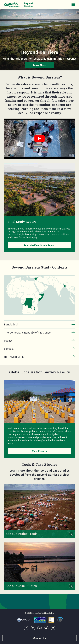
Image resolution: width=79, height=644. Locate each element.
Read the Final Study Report (39, 245)
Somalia (39, 349)
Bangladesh (39, 325)
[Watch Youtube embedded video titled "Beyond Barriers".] (40, 139)
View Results (39, 451)
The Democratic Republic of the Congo (39, 333)
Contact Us (40, 638)
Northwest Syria (39, 357)
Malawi (39, 341)
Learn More (39, 65)
